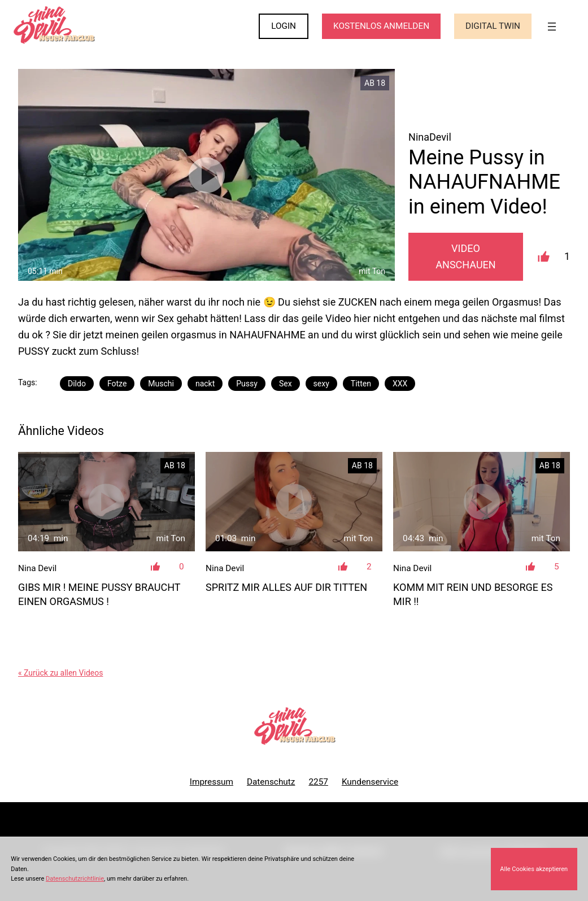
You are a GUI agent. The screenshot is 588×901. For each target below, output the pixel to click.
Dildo (77, 384)
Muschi (161, 384)
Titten (361, 384)
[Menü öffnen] (552, 27)
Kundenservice (370, 782)
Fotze (117, 384)
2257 (318, 782)
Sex (286, 384)
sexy (321, 384)
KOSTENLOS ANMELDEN (381, 26)
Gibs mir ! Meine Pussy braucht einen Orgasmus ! (99, 594)
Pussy (247, 384)
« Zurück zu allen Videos (60, 673)
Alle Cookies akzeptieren (534, 869)
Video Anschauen (465, 256)
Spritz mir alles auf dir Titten (286, 587)
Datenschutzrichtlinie (75, 879)
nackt (205, 384)
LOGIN (284, 26)
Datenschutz (271, 782)
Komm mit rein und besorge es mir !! (473, 594)
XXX (400, 384)
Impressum (212, 782)
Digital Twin (493, 26)
